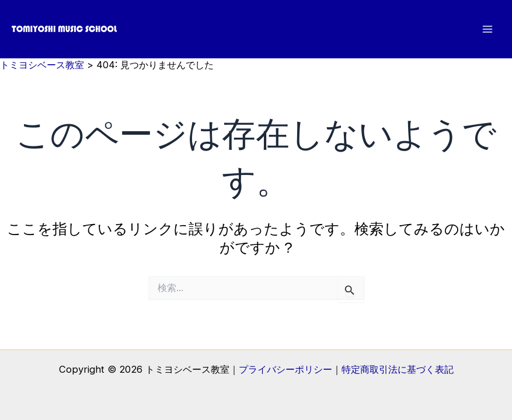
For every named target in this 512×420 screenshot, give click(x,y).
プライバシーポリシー (285, 369)
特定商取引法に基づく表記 (398, 369)
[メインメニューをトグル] (487, 29)
